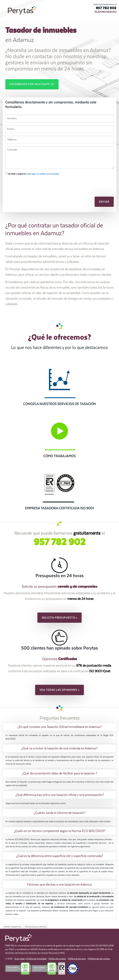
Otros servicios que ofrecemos (36, 927)
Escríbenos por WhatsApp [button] (32, 84)
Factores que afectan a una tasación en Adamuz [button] (59, 885)
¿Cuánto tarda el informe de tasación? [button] (60, 813)
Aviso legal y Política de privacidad (30, 959)
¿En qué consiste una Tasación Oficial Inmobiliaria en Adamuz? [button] (60, 727)
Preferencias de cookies (99, 959)
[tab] (59, 727)
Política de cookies (57, 959)
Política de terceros (77, 959)
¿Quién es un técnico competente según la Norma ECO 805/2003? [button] (60, 831)
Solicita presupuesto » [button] (60, 618)
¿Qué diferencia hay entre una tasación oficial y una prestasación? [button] (60, 795)
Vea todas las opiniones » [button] (59, 690)
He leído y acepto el (32, 174)
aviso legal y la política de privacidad (43, 174)
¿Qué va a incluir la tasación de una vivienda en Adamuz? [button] (59, 748)
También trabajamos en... (13, 927)
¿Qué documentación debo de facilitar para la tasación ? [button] (59, 773)
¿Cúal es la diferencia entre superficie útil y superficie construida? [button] (60, 856)
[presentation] (24, 184)
